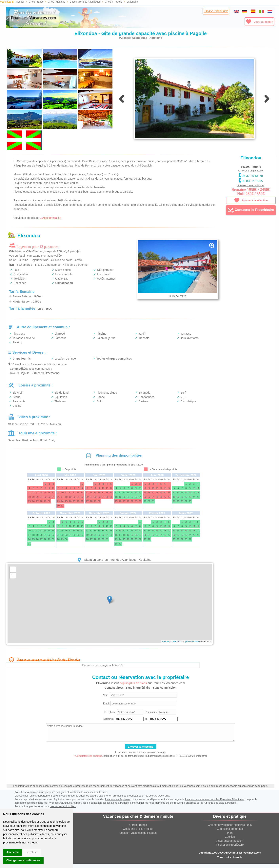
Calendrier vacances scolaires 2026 (230, 829)
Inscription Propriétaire (230, 849)
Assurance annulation (230, 845)
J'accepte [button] (13, 852)
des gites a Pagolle (225, 807)
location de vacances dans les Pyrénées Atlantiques (215, 804)
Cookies (230, 841)
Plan (230, 837)
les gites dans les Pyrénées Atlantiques (50, 807)
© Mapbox (176, 646)
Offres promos (138, 829)
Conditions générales (230, 833)
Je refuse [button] (32, 852)
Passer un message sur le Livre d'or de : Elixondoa (44, 664)
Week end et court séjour (138, 833)
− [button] (13, 580)
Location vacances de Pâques (138, 837)
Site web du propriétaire (251, 185)
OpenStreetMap (191, 646)
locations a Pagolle (118, 807)
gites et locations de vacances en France (84, 796)
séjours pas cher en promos (106, 800)
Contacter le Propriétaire (251, 210)
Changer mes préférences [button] (23, 860)
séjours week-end (159, 800)
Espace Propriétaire (216, 11)
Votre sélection (259, 22)
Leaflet (166, 646)
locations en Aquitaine (118, 804)
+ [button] (13, 574)
